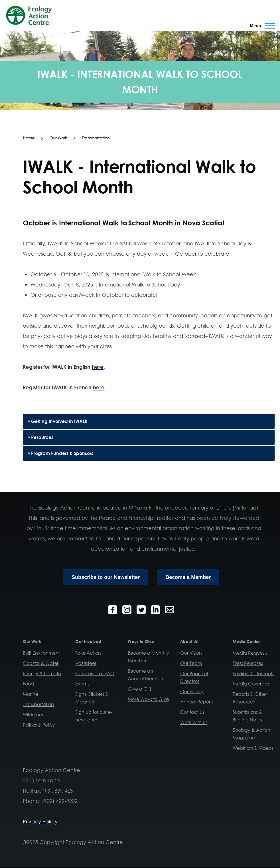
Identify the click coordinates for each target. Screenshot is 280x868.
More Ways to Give (148, 699)
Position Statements (253, 673)
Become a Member (188, 577)
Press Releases (248, 663)
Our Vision (191, 653)
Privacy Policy (40, 821)
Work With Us (194, 722)
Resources (42, 437)
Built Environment (41, 653)
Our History (192, 691)
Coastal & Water (41, 663)
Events (82, 684)
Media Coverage (252, 684)
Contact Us (192, 712)
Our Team (191, 663)
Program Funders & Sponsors (62, 453)
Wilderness (34, 715)
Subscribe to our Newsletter (106, 577)
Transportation (96, 138)
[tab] (149, 421)
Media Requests (250, 653)
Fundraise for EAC (95, 673)
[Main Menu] (261, 26)
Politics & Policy (39, 725)
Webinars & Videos (253, 748)
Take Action (88, 653)
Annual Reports (197, 702)
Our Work (58, 138)
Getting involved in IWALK (59, 421)
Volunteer (86, 663)
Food (28, 684)
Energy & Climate (42, 673)
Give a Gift (139, 689)
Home (29, 138)
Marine (31, 694)
